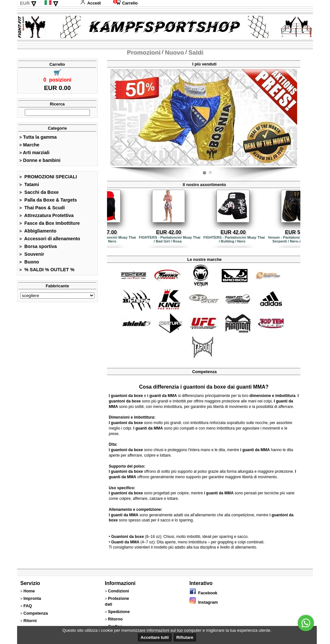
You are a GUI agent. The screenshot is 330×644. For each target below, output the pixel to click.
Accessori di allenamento (50, 239)
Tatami (29, 184)
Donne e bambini (40, 160)
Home (29, 591)
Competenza (36, 613)
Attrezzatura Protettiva (47, 215)
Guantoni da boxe (127, 537)
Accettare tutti (155, 637)
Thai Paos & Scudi (42, 208)
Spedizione (119, 612)
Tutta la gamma (38, 137)
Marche (29, 145)
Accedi (91, 3)
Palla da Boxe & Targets (48, 200)
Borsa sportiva (38, 246)
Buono (29, 262)
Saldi (196, 52)
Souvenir (32, 254)
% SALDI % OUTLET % (47, 270)
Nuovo (174, 52)
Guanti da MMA (125, 542)
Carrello (125, 3)
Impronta (32, 598)
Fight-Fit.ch (296, 166)
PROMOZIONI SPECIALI (48, 177)
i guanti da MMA (162, 396)
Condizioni (118, 591)
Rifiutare (185, 637)
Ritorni (30, 621)
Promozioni (144, 52)
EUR (25, 3)
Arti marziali (34, 153)
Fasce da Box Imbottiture (50, 223)
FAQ (28, 606)
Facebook (204, 593)
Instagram (204, 602)
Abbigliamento (38, 231)
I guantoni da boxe (126, 396)
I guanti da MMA (148, 428)
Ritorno (115, 619)
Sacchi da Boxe (39, 192)
